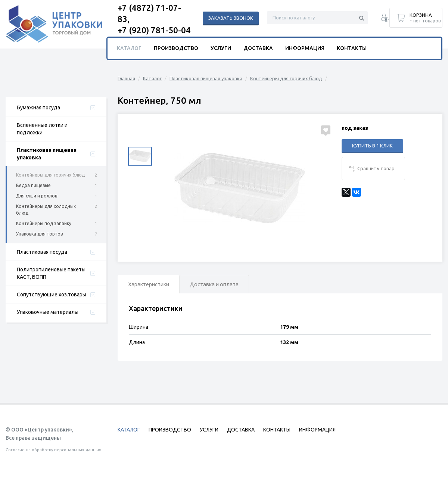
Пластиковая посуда (42, 252)
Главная (126, 78)
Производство (176, 48)
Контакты (352, 48)
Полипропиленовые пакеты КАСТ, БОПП (51, 273)
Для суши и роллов (37, 196)
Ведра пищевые (33, 185)
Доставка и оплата (223, 285)
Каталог (152, 78)
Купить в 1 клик (372, 146)
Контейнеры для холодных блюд (46, 210)
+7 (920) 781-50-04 (154, 30)
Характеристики (152, 285)
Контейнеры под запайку (44, 223)
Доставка (258, 48)
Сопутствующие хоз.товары (52, 295)
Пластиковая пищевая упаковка (47, 154)
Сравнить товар (376, 168)
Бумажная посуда (38, 107)
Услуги (221, 48)
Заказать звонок (231, 18)
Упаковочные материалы (48, 312)
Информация (305, 48)
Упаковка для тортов (39, 234)
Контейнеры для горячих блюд (50, 175)
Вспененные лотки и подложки (42, 129)
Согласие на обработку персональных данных (53, 450)
